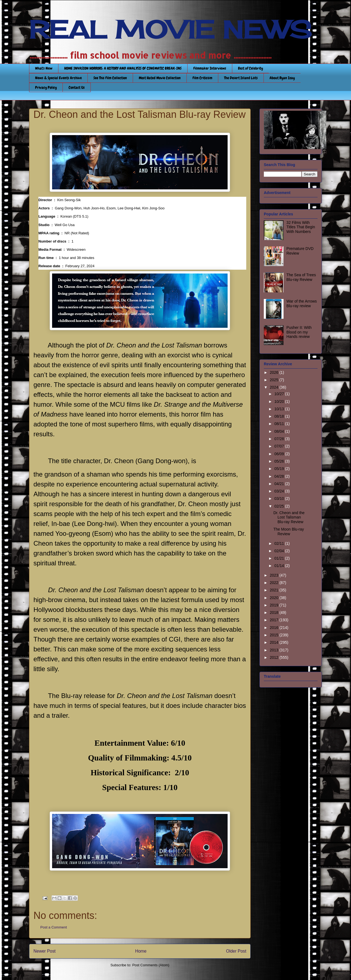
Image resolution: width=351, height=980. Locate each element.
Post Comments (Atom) (151, 965)
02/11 (280, 543)
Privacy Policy (46, 87)
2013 (275, 650)
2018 (275, 612)
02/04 (280, 551)
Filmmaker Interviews (210, 68)
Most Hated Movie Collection (160, 78)
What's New (44, 68)
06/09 (280, 454)
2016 (275, 628)
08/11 (280, 424)
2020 (275, 598)
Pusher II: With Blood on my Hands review (299, 332)
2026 (275, 372)
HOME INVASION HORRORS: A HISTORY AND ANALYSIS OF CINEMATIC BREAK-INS (123, 68)
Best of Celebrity (250, 68)
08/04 (280, 431)
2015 (275, 635)
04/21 (280, 484)
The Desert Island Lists (241, 78)
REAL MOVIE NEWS (170, 30)
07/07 (280, 446)
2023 (275, 575)
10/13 (280, 409)
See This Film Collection (110, 78)
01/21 (280, 558)
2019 (275, 605)
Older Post (236, 951)
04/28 (280, 476)
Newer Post (45, 951)
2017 (275, 620)
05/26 (280, 461)
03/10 (280, 498)
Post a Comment (54, 927)
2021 (275, 590)
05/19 (280, 469)
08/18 (280, 416)
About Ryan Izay (282, 78)
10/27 (280, 394)
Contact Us (77, 87)
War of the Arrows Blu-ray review (302, 304)
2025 (275, 380)
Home (141, 951)
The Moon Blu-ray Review (289, 532)
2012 (275, 657)
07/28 (280, 439)
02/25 (280, 506)
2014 (275, 642)
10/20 (280, 401)
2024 (275, 387)
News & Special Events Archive (58, 78)
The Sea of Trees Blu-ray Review (301, 277)
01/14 (280, 566)
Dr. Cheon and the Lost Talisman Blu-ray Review (289, 517)
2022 (275, 583)
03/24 (280, 491)
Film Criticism (202, 78)
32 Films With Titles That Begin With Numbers (301, 227)
